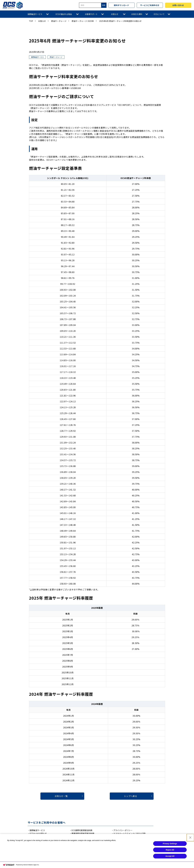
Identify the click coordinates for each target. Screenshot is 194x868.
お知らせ (115, 14)
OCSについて (159, 14)
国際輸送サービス (35, 14)
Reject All (170, 858)
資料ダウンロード (121, 5)
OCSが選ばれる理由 (64, 14)
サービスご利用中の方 (150, 5)
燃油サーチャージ (59, 21)
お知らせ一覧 (61, 796)
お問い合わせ (178, 5)
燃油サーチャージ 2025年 (83, 21)
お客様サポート (91, 14)
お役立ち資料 (137, 14)
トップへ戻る (131, 796)
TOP (31, 21)
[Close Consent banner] (190, 846)
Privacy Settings (170, 852)
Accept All (170, 865)
